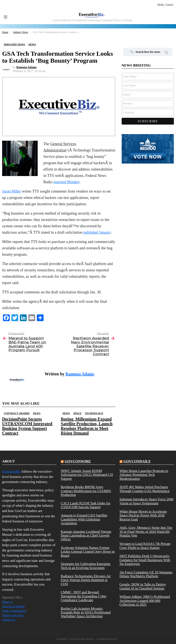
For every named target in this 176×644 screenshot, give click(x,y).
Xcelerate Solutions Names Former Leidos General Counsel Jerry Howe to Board (88, 552)
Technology (94, 413)
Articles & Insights (13, 606)
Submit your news (13, 615)
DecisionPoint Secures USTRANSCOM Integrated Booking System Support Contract (27, 426)
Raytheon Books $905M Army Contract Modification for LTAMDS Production (86, 491)
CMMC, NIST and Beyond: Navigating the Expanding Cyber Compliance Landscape (84, 596)
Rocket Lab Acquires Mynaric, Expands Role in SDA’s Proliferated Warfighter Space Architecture (86, 613)
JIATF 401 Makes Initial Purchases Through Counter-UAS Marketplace (145, 489)
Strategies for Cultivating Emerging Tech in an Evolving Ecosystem (85, 566)
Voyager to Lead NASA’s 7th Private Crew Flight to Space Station (145, 546)
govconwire (78, 461)
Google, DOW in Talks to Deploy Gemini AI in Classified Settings (143, 586)
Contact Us (9, 620)
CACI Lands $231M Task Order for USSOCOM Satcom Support (85, 505)
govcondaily (137, 461)
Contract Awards (17, 413)
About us (8, 602)
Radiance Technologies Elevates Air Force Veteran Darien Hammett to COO (86, 580)
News (36, 413)
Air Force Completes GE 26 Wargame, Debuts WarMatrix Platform (146, 574)
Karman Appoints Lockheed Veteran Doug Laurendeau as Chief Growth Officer (86, 536)
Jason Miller (12, 191)
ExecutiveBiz (11, 471)
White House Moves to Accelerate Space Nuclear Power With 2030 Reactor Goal (143, 516)
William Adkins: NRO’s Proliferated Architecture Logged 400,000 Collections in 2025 (145, 601)
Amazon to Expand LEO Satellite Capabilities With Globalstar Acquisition (84, 519)
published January (97, 232)
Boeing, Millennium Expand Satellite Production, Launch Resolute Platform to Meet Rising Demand (87, 426)
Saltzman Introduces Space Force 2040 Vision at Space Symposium (146, 501)
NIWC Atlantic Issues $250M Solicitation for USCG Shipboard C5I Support (87, 475)
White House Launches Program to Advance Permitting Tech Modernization (144, 475)
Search (166, 53)
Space (77, 413)
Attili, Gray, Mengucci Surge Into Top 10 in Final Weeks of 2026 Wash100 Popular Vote (146, 532)
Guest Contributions (14, 611)
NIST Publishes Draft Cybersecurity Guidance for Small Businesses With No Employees (145, 560)
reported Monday (67, 182)
